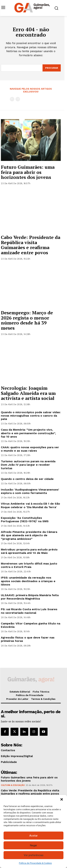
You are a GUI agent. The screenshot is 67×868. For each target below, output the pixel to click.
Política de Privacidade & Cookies (35, 863)
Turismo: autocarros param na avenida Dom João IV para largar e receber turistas (28, 465)
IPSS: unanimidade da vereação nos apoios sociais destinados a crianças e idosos (28, 581)
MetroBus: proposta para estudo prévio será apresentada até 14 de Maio (29, 551)
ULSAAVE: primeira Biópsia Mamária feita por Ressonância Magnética (30, 597)
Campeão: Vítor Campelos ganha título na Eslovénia (31, 625)
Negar (33, 845)
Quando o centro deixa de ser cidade (27, 479)
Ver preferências (34, 855)
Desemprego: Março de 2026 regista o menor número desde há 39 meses (27, 320)
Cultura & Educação (13, 785)
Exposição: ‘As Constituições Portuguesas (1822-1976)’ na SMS (25, 520)
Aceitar (33, 836)
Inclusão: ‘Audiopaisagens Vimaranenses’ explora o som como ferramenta (30, 491)
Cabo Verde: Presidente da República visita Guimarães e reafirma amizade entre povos (31, 245)
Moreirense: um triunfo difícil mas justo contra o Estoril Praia (29, 565)
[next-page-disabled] (18, 99)
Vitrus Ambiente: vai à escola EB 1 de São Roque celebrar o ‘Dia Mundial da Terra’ (30, 505)
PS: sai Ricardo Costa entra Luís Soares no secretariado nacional (29, 611)
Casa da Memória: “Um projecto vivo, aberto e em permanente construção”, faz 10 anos (28, 433)
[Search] (52, 68)
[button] (62, 799)
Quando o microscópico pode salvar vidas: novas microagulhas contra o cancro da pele (31, 416)
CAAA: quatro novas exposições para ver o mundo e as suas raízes (30, 449)
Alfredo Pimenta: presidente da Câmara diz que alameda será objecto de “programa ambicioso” (29, 535)
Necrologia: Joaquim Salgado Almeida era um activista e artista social (28, 393)
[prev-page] (12, 99)
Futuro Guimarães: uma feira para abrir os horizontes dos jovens (28, 172)
